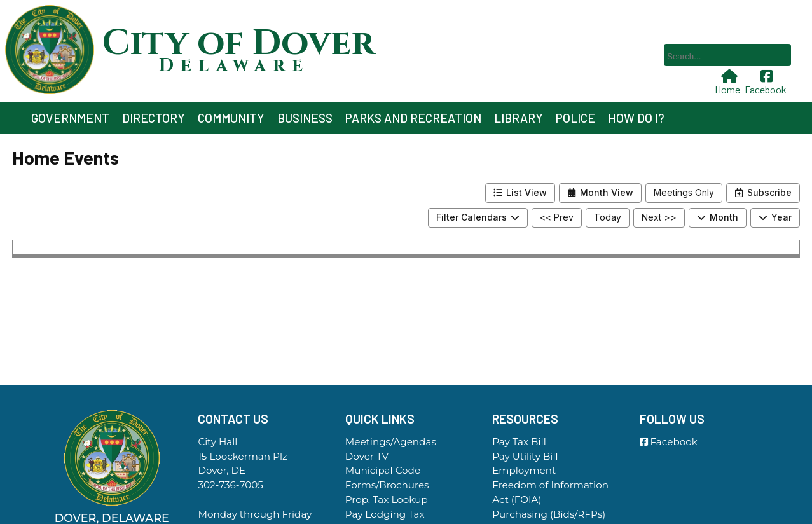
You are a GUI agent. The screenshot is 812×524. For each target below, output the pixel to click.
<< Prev (557, 217)
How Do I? (636, 118)
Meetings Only (684, 192)
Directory (154, 118)
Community (231, 118)
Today (608, 217)
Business (305, 118)
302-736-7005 (230, 485)
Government (70, 118)
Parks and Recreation (413, 118)
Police (575, 118)
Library (519, 118)
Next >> (659, 217)
